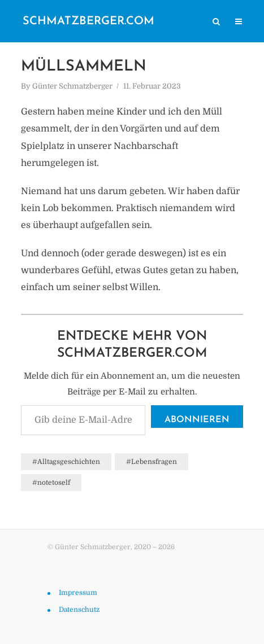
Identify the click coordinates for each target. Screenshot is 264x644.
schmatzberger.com (88, 21)
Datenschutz (79, 610)
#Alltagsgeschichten (66, 462)
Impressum (78, 593)
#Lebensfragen (152, 462)
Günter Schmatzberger (72, 86)
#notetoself (51, 483)
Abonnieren (197, 420)
